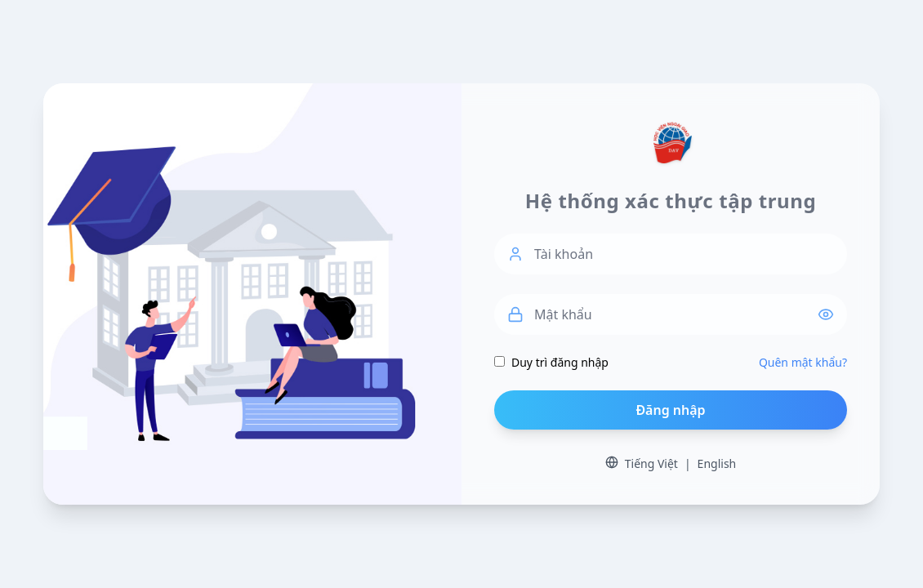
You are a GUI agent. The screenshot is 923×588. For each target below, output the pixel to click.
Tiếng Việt (651, 463)
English (717, 463)
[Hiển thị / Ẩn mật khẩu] (832, 314)
